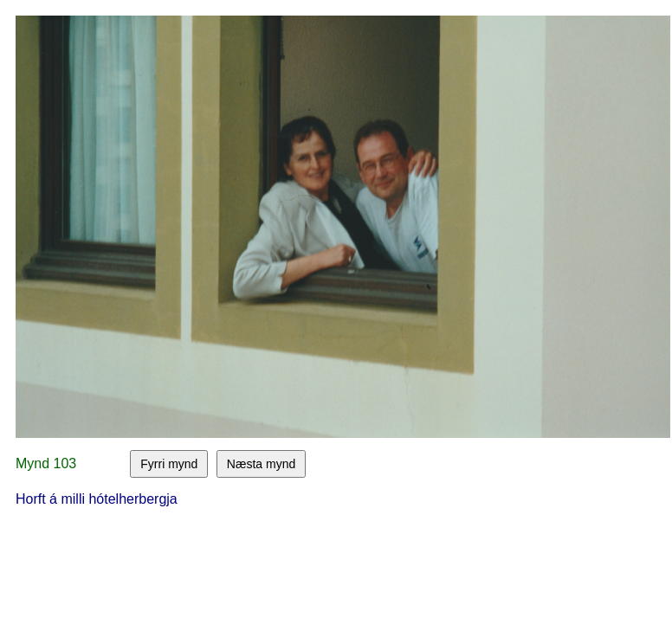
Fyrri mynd (169, 464)
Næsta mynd (261, 464)
